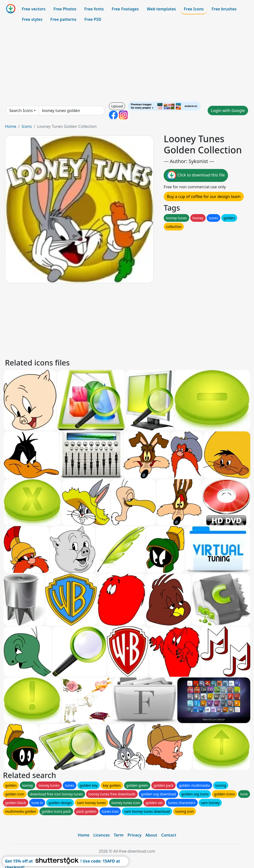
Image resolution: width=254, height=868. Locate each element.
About (151, 835)
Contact (169, 835)
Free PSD (93, 19)
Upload (117, 106)
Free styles (32, 19)
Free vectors (34, 9)
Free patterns (63, 19)
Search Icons (21, 111)
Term (119, 835)
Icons (27, 126)
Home (11, 126)
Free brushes (224, 9)
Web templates (161, 9)
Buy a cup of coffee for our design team (204, 196)
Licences (101, 835)
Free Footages (125, 9)
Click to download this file (196, 175)
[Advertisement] (127, 63)
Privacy (134, 835)
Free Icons (194, 9)
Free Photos (65, 9)
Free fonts (94, 9)
